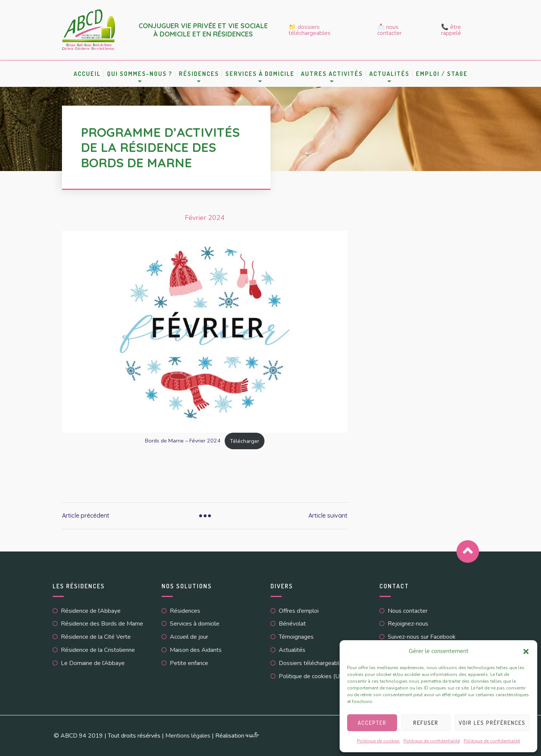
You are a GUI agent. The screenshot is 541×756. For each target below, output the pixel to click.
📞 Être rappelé (451, 30)
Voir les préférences (492, 723)
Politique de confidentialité (432, 741)
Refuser (426, 723)
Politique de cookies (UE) (312, 676)
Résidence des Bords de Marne (102, 624)
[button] (526, 651)
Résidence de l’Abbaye (91, 611)
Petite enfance (189, 663)
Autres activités (332, 74)
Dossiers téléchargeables (312, 663)
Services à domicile (260, 74)
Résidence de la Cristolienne (98, 650)
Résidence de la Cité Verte (96, 637)
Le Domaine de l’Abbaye (93, 663)
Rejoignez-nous (408, 624)
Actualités (389, 74)
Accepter (372, 723)
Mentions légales (188, 736)
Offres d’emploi (299, 611)
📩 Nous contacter (389, 30)
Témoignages (296, 637)
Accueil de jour (189, 637)
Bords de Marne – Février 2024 (183, 441)
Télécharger (245, 441)
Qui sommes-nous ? (140, 74)
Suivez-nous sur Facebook (422, 637)
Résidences (199, 74)
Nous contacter (408, 611)
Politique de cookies (378, 741)
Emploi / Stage (442, 74)
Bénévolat (292, 624)
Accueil (87, 74)
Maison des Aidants (196, 650)
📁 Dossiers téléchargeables (310, 30)
